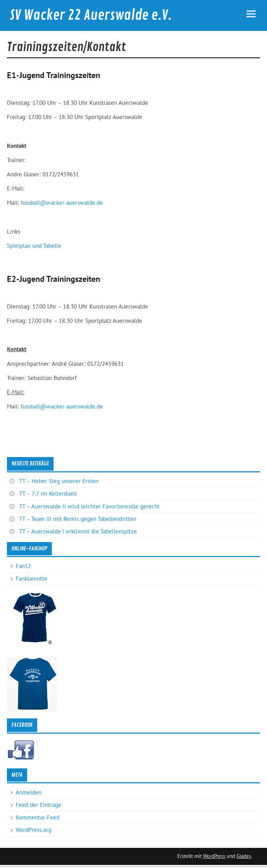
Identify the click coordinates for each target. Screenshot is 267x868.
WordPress (214, 856)
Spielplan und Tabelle (34, 246)
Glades (244, 856)
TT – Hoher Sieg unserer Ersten (59, 481)
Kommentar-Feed (38, 817)
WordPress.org (34, 830)
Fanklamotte (31, 579)
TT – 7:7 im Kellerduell (48, 494)
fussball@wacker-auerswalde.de (62, 203)
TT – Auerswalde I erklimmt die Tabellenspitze (78, 531)
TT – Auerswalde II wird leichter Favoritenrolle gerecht (89, 506)
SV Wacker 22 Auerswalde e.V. (91, 15)
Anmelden (29, 792)
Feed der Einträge (38, 805)
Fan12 (23, 566)
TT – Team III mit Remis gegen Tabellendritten (78, 519)
